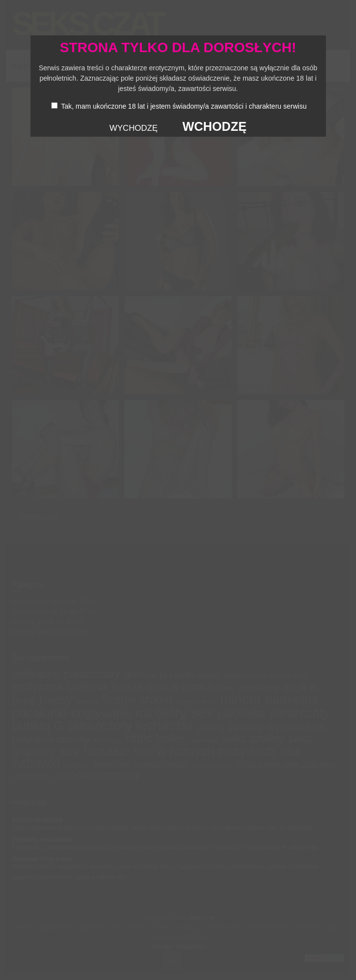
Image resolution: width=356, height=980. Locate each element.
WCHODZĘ (215, 126)
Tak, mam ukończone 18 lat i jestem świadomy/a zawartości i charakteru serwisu (184, 106)
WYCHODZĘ (133, 128)
